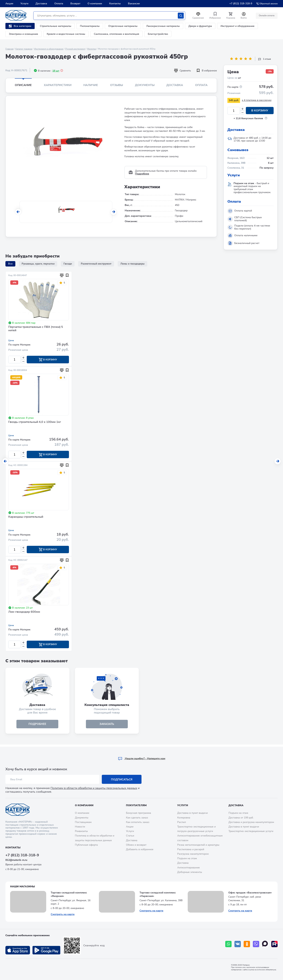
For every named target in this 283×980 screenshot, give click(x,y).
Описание (23, 85)
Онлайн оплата (266, 16)
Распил (182, 822)
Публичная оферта (86, 845)
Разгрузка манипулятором (193, 854)
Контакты (115, 4)
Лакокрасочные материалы (163, 26)
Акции (9, 4)
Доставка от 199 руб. (241, 818)
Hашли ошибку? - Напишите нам (142, 759)
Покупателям (136, 805)
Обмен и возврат (136, 845)
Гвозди (68, 264)
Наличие (91, 85)
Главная (9, 49)
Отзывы (117, 85)
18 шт (56, 71)
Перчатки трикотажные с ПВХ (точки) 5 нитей (36, 329)
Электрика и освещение (23, 34)
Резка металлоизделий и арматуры (198, 845)
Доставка (41, 4)
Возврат (75, 4)
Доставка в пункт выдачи (192, 813)
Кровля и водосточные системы (66, 34)
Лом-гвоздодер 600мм (24, 613)
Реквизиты (81, 831)
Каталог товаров (24, 49)
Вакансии (134, 4)
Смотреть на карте (63, 914)
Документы (145, 85)
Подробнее (142, 174)
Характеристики (58, 85)
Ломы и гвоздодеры (132, 264)
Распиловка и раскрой (191, 849)
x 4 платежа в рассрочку (257, 100)
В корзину (260, 111)
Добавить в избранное (140, 849)
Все (10, 264)
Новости (80, 827)
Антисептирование (189, 868)
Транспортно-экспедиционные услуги (251, 831)
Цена (11, 340)
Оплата (59, 4)
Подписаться (122, 779)
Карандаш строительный (26, 518)
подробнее (37, 726)
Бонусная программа (139, 813)
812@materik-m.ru (16, 860)
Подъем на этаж (187, 859)
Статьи (130, 836)
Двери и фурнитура (200, 26)
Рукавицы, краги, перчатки (38, 264)
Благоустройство (158, 34)
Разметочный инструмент (96, 264)
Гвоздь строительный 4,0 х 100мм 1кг (35, 422)
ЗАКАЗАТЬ (107, 726)
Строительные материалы (56, 26)
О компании (95, 4)
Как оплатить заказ (138, 822)
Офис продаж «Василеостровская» (250, 893)
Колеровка (184, 818)
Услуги (24, 4)
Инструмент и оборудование (238, 26)
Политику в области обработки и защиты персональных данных (94, 788)
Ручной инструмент (75, 49)
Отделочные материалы (123, 26)
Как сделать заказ (137, 818)
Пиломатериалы (90, 26)
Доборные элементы (190, 872)
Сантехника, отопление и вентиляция (117, 34)
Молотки (92, 49)
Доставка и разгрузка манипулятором (251, 822)
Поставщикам (83, 822)
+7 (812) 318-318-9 (241, 4)
